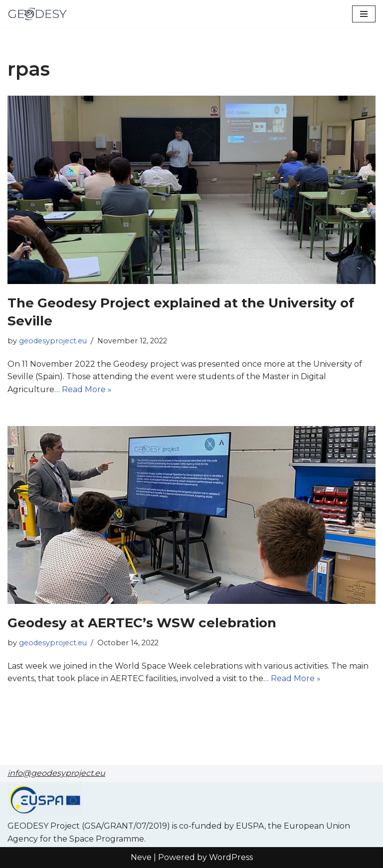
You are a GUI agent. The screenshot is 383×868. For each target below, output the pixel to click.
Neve (141, 857)
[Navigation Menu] (364, 14)
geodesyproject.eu (53, 341)
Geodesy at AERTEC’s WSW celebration (142, 623)
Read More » (87, 389)
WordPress (231, 857)
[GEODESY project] (37, 14)
